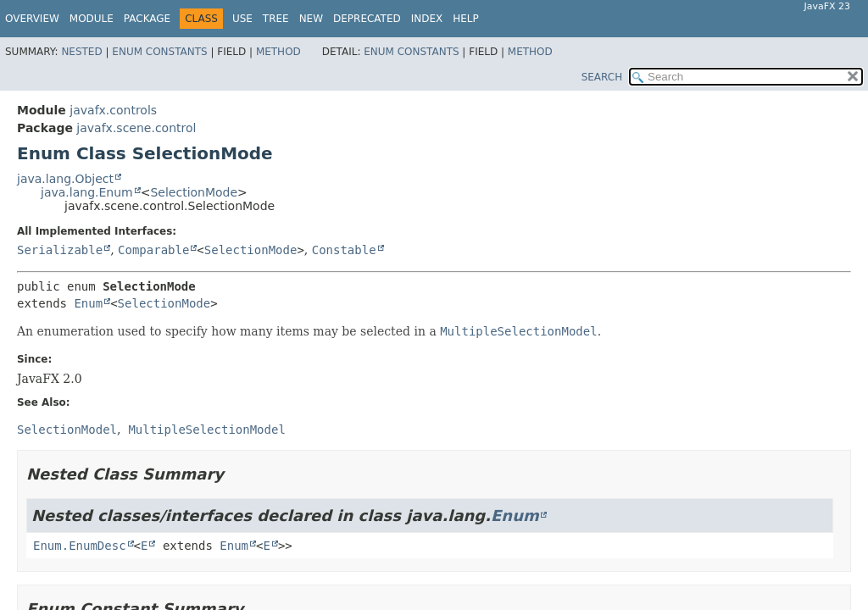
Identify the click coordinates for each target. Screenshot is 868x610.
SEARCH (602, 77)
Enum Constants (159, 52)
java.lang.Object (65, 179)
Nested (81, 52)
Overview (32, 19)
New (311, 19)
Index (427, 19)
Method (278, 52)
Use (242, 19)
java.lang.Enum (87, 192)
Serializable (60, 250)
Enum (88, 303)
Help (466, 19)
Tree (276, 19)
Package (147, 19)
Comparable (153, 250)
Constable (344, 250)
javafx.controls (113, 110)
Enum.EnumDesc (80, 546)
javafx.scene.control (136, 128)
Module (92, 19)
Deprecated (367, 19)
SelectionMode (194, 192)
